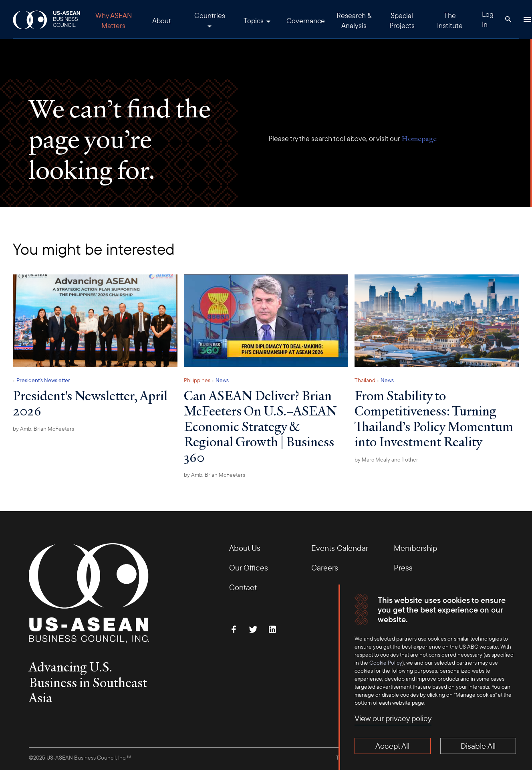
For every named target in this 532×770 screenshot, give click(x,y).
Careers (325, 567)
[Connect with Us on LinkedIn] (272, 629)
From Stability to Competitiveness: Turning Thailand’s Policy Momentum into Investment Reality (434, 418)
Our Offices (249, 567)
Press (403, 567)
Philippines (197, 380)
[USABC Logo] (47, 19)
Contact (243, 587)
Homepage (419, 138)
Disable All (478, 746)
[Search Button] (508, 19)
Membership (415, 548)
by (43, 429)
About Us (245, 548)
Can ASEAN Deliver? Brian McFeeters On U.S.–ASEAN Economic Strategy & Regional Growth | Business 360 (260, 426)
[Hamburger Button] (527, 19)
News (222, 380)
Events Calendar (340, 548)
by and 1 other (386, 460)
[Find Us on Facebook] (234, 629)
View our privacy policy (393, 718)
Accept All (392, 746)
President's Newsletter (43, 380)
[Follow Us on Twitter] (253, 629)
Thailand (365, 380)
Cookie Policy (386, 663)
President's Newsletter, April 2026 (90, 403)
